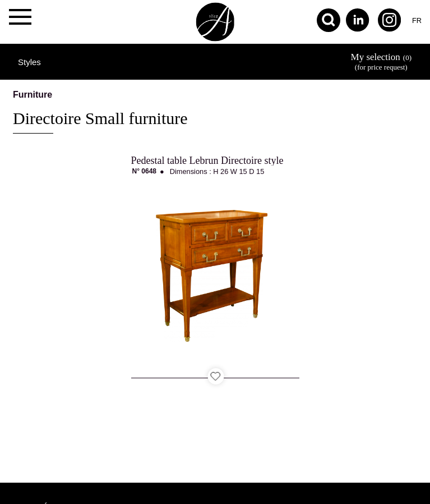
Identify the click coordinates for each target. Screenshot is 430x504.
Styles (29, 62)
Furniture (33, 95)
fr (417, 20)
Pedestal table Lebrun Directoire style (207, 161)
